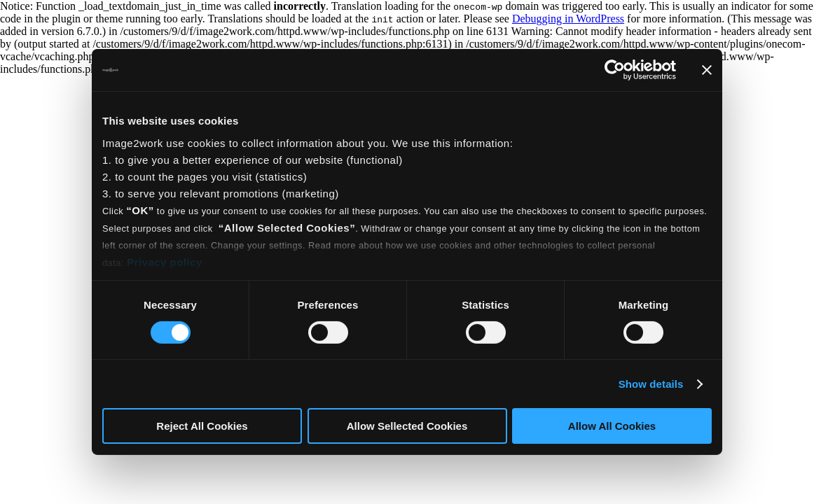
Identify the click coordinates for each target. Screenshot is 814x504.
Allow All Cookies (612, 426)
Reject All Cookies (202, 426)
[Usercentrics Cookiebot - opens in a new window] (615, 70)
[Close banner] (707, 70)
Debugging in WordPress (568, 19)
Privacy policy (165, 261)
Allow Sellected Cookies (407, 426)
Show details (651, 384)
